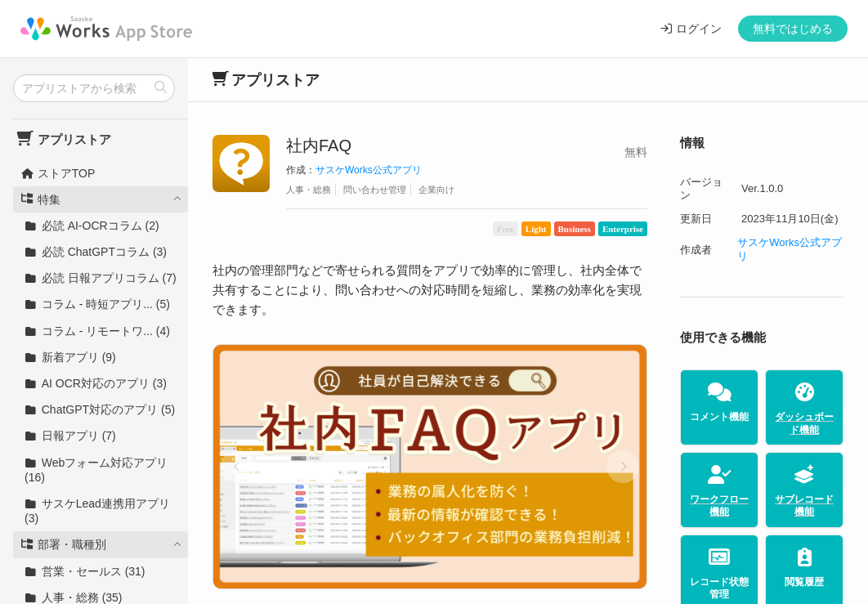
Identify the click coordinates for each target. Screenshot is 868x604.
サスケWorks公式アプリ (369, 170)
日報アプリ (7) (70, 436)
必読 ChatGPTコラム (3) (96, 252)
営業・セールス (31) (85, 571)
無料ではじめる (793, 29)
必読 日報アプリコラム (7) (101, 278)
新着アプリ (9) (70, 357)
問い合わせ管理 (375, 190)
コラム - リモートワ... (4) (97, 331)
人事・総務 (309, 190)
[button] (237, 467)
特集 (40, 199)
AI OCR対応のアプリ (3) (96, 383)
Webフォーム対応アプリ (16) (96, 470)
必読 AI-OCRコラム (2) (92, 226)
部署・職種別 (63, 544)
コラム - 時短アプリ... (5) (97, 304)
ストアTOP (58, 173)
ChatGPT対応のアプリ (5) (100, 409)
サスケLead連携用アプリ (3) (97, 511)
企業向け (436, 190)
